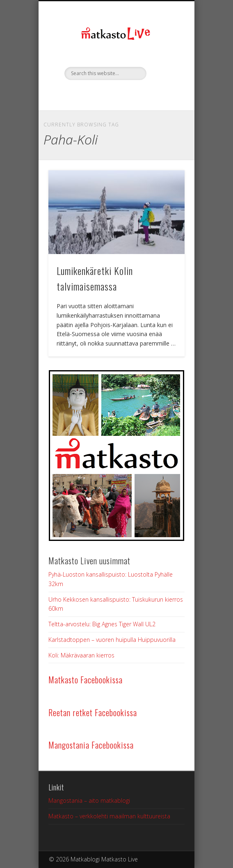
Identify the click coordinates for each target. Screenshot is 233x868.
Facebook (98, 94)
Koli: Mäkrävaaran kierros (81, 655)
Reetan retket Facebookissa (93, 712)
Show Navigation (164, 73)
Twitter (115, 94)
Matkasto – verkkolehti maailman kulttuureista (109, 816)
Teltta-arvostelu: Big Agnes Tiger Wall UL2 (102, 624)
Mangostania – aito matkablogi (89, 800)
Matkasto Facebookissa (86, 680)
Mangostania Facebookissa (91, 745)
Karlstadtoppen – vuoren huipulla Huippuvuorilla (112, 640)
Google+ (132, 94)
